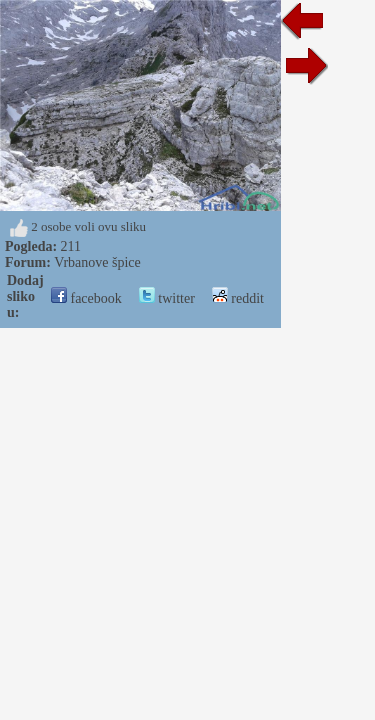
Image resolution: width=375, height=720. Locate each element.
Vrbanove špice (97, 262)
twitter (167, 298)
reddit (238, 298)
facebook (86, 298)
